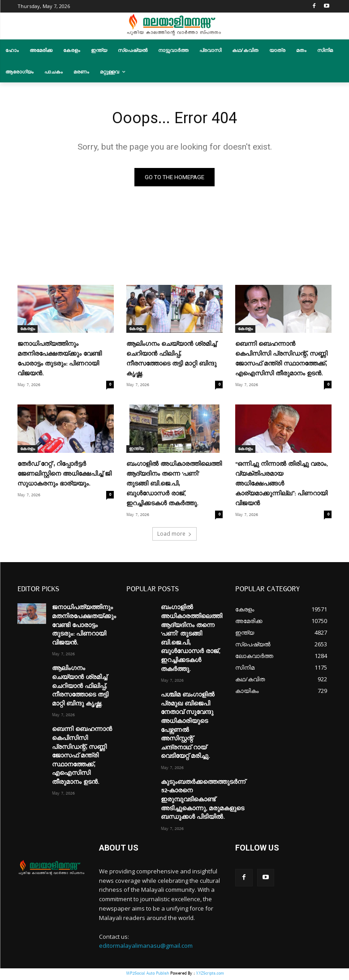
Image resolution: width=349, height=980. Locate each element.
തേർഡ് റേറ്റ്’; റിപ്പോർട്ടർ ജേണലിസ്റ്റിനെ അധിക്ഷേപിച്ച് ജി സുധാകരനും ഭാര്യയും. (65, 476)
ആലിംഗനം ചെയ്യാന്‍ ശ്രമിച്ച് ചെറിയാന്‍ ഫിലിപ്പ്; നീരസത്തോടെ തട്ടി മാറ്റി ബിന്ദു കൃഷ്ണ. (80, 688)
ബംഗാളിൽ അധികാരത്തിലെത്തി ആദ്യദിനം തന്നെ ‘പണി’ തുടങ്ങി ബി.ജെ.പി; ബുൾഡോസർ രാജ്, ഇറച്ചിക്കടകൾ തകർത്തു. (174, 486)
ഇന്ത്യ (136, 451)
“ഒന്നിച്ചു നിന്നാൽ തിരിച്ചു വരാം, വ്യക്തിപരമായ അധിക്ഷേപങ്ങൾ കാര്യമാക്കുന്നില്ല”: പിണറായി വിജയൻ (281, 486)
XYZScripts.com (210, 975)
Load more (174, 536)
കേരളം (28, 331)
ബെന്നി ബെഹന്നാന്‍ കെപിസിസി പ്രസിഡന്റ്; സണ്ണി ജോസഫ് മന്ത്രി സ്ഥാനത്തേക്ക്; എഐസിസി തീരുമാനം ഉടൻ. (82, 758)
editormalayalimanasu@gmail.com (146, 948)
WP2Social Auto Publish (147, 975)
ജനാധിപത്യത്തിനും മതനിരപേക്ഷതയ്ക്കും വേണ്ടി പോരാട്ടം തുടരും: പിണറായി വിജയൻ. (84, 627)
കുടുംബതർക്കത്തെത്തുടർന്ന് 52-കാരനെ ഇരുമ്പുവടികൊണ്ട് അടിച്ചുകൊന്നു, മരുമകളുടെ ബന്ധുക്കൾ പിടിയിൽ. (203, 802)
